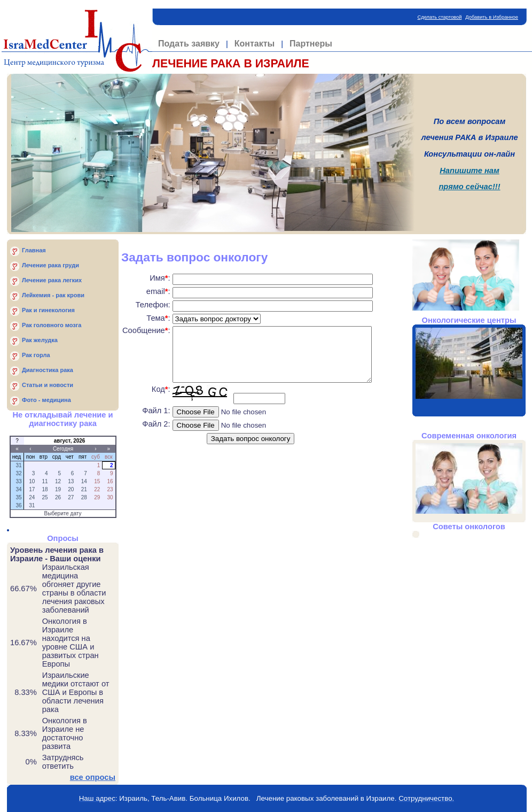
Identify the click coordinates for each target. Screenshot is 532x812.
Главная (34, 250)
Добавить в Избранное (492, 17)
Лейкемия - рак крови (53, 295)
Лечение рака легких (52, 280)
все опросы (93, 777)
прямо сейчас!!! (469, 187)
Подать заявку (189, 44)
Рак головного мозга (52, 325)
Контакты (255, 44)
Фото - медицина (46, 400)
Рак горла (36, 355)
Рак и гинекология (48, 310)
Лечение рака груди (50, 265)
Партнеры (311, 44)
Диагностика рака (48, 370)
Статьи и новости (48, 385)
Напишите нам (470, 171)
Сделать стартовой (440, 17)
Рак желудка (40, 340)
